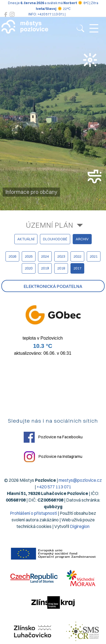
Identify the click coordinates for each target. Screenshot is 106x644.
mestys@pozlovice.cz (80, 480)
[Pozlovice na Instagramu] (12, 14)
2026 (12, 256)
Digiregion (80, 526)
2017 (77, 268)
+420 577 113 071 (54, 487)
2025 (29, 256)
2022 (77, 256)
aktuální (26, 239)
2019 (45, 268)
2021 (94, 256)
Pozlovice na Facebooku (53, 437)
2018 (61, 268)
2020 (29, 268)
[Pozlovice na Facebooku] (6, 14)
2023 (61, 256)
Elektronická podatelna (53, 286)
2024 (45, 256)
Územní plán (50, 225)
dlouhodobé (55, 239)
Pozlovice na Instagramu (53, 457)
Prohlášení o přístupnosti (33, 513)
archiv (82, 239)
